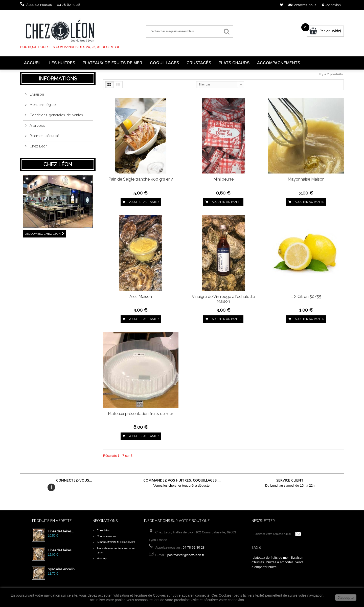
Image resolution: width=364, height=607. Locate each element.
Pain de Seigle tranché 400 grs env (141, 179)
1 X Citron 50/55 (306, 297)
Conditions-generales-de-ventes (56, 117)
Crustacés (199, 63)
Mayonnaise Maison (306, 179)
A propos (37, 127)
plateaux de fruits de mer (271, 558)
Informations (58, 79)
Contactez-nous (106, 536)
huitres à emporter (280, 562)
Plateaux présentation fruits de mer (141, 414)
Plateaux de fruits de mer (112, 63)
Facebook (51, 487)
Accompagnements (279, 63)
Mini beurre (223, 179)
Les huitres (62, 63)
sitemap (101, 558)
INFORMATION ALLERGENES (116, 542)
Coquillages (164, 63)
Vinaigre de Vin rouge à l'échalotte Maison (223, 299)
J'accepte (346, 598)
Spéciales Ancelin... (62, 569)
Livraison (36, 96)
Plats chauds (234, 63)
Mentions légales (43, 107)
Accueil (33, 63)
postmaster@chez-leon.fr (186, 555)
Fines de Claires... (61, 531)
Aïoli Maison (141, 297)
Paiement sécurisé (44, 138)
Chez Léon (38, 148)
